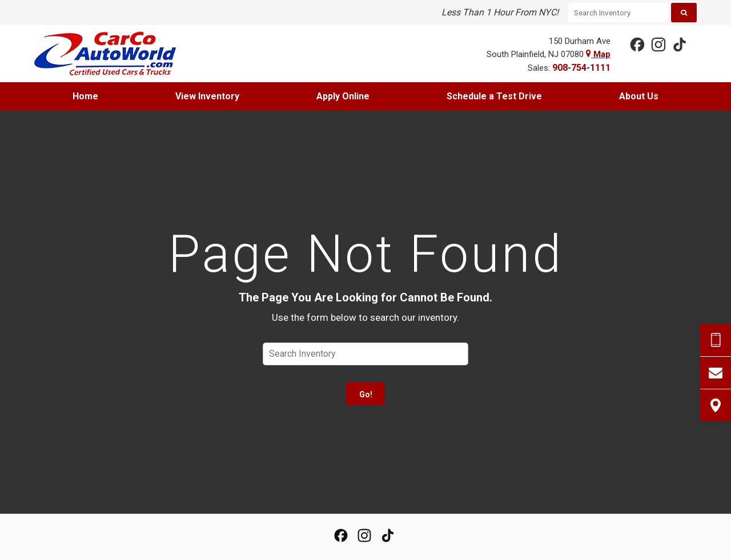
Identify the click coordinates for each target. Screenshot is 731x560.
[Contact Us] (716, 373)
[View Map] (716, 405)
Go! (366, 394)
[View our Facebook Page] (637, 44)
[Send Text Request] (716, 340)
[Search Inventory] (618, 13)
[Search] (684, 13)
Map (598, 54)
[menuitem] (86, 96)
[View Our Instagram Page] (658, 44)
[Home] (114, 54)
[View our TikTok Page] (679, 44)
